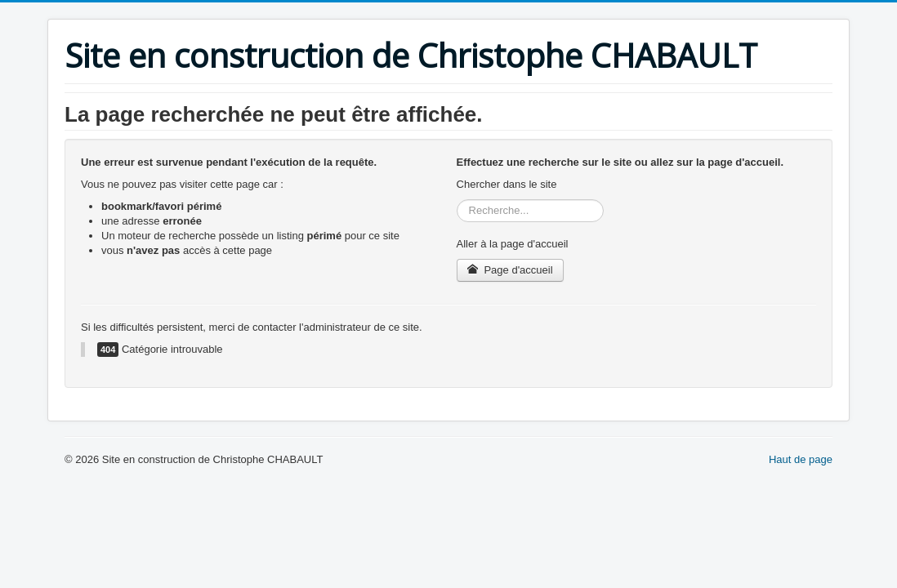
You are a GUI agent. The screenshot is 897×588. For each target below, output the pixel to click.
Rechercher (457, 200)
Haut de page (801, 459)
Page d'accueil (510, 270)
